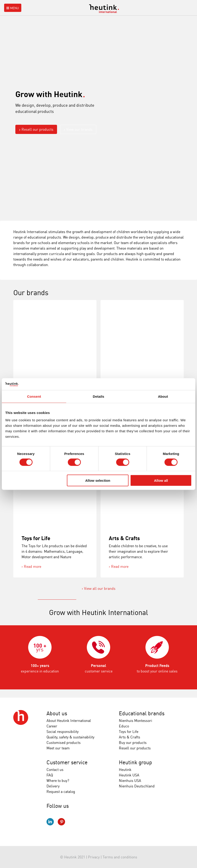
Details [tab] (98, 396)
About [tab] (163, 396)
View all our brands (100, 588)
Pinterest (61, 822)
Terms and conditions (120, 857)
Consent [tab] (34, 396)
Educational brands (142, 713)
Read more (33, 566)
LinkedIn (50, 822)
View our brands (79, 129)
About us (57, 713)
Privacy (94, 857)
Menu (12, 8)
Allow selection (98, 480)
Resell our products (37, 129)
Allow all (161, 480)
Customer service (67, 762)
